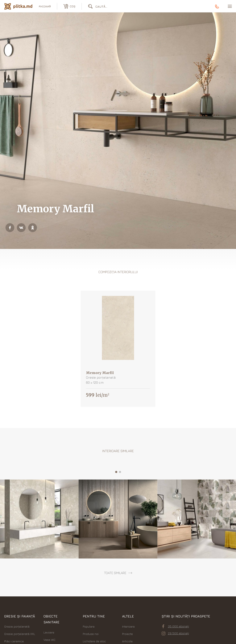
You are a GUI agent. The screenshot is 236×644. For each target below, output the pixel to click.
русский (45, 6)
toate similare (115, 573)
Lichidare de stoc (94, 641)
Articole (127, 641)
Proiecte (127, 634)
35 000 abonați (176, 626)
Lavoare (49, 632)
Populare (89, 626)
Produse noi (91, 634)
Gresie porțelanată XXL (20, 634)
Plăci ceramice (14, 641)
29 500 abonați (175, 633)
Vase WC (49, 640)
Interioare (128, 626)
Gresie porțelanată (17, 626)
